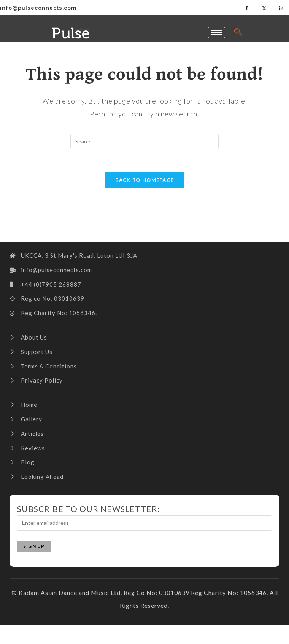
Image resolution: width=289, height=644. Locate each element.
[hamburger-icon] (217, 33)
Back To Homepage (145, 180)
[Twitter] (264, 8)
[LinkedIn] (281, 8)
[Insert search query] (144, 142)
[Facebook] (247, 8)
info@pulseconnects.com (38, 8)
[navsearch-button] (238, 32)
